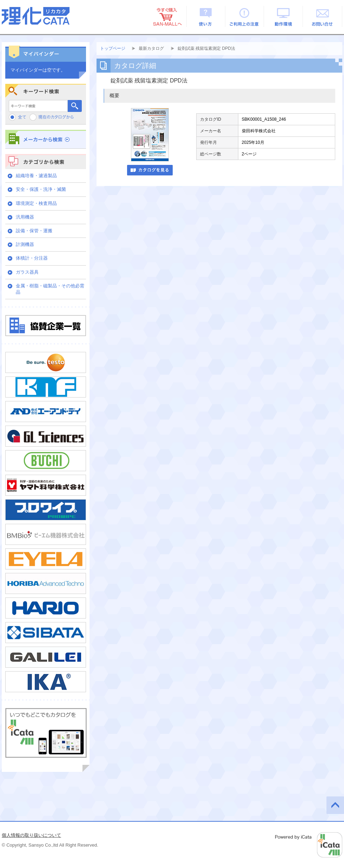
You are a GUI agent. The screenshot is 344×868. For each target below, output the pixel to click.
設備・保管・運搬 (34, 231)
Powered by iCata (309, 845)
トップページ (113, 48)
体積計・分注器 (32, 258)
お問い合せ (323, 16)
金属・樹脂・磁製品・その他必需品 (50, 289)
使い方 (206, 16)
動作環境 (284, 16)
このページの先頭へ (335, 805)
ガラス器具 (27, 272)
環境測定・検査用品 (36, 203)
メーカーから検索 (46, 139)
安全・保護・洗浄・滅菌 (41, 189)
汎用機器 (25, 217)
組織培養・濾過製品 (36, 176)
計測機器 (25, 244)
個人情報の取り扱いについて (31, 835)
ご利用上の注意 (245, 16)
